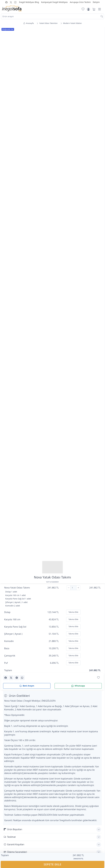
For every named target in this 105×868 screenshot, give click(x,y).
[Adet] (73, 588)
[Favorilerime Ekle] (98, 677)
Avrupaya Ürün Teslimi (80, 2)
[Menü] (100, 9)
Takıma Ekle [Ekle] (73, 612)
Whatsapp (78, 686)
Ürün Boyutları (13, 829)
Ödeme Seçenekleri (15, 852)
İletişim (96, 2)
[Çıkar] (69, 588)
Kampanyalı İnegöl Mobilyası (54, 2)
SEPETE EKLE (52, 864)
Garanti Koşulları (14, 844)
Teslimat (10, 837)
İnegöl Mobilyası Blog (29, 2)
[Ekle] (78, 588)
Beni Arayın (27, 686)
